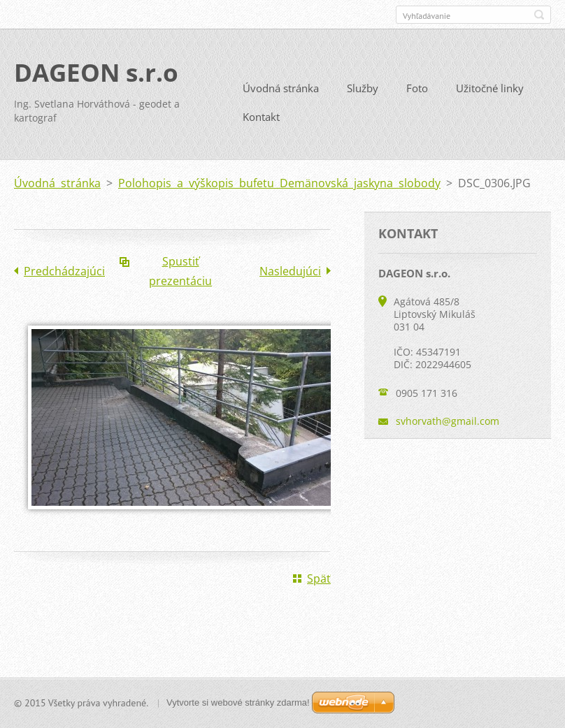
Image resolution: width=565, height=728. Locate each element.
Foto (417, 88)
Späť (319, 578)
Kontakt (261, 117)
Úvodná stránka (281, 88)
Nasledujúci (290, 271)
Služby (363, 88)
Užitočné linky (490, 88)
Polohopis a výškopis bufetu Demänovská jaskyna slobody (279, 183)
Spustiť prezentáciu (180, 271)
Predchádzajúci (64, 271)
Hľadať (539, 15)
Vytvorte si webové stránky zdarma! (238, 702)
